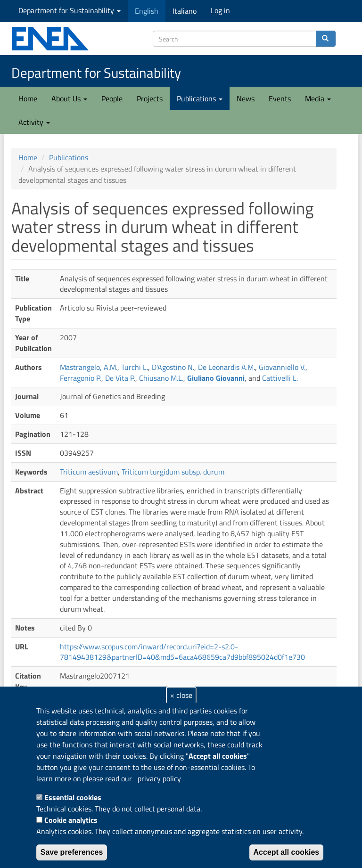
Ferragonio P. (81, 378)
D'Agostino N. (173, 367)
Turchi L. (135, 367)
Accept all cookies (287, 852)
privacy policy (159, 778)
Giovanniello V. (282, 367)
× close (181, 695)
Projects (150, 98)
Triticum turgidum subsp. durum (173, 472)
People (112, 98)
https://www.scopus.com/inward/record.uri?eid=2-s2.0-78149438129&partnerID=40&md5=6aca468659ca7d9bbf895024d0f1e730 (182, 652)
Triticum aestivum (89, 472)
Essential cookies (73, 797)
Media (318, 98)
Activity (34, 122)
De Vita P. (120, 378)
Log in (220, 10)
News (246, 98)
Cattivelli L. (280, 378)
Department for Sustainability (70, 10)
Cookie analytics (71, 820)
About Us (69, 98)
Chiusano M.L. (161, 378)
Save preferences (72, 852)
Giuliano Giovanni (216, 378)
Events (280, 98)
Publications (200, 98)
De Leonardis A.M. (226, 367)
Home (28, 98)
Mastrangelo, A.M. (89, 367)
